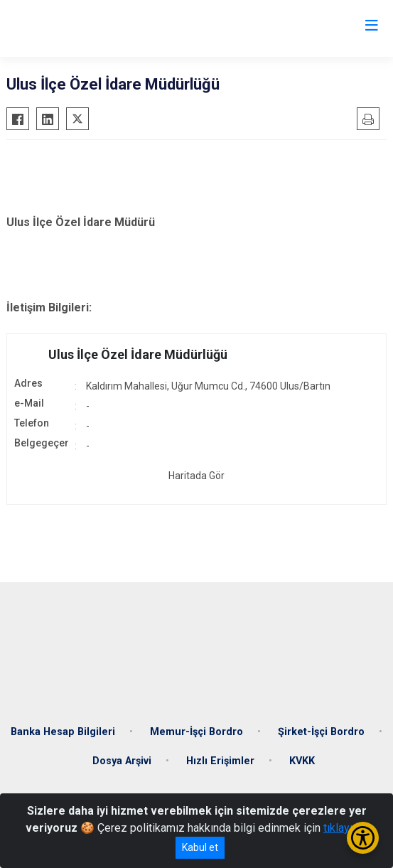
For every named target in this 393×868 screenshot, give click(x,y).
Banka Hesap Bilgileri (63, 732)
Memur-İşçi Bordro (196, 732)
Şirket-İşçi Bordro (321, 732)
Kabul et (200, 847)
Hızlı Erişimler (220, 761)
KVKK (302, 761)
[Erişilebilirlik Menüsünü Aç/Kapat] (363, 838)
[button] (196, 355)
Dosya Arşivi (122, 761)
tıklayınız (345, 828)
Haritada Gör (196, 476)
